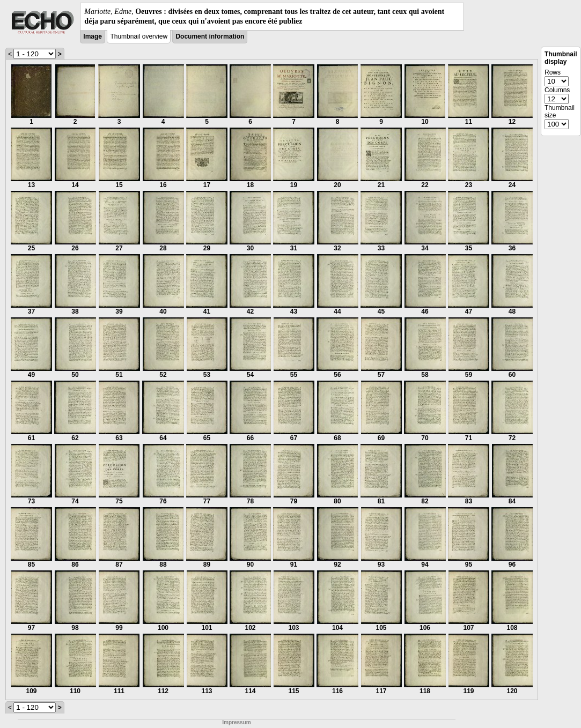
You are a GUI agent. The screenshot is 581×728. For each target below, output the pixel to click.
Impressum (236, 722)
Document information (210, 36)
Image (93, 36)
